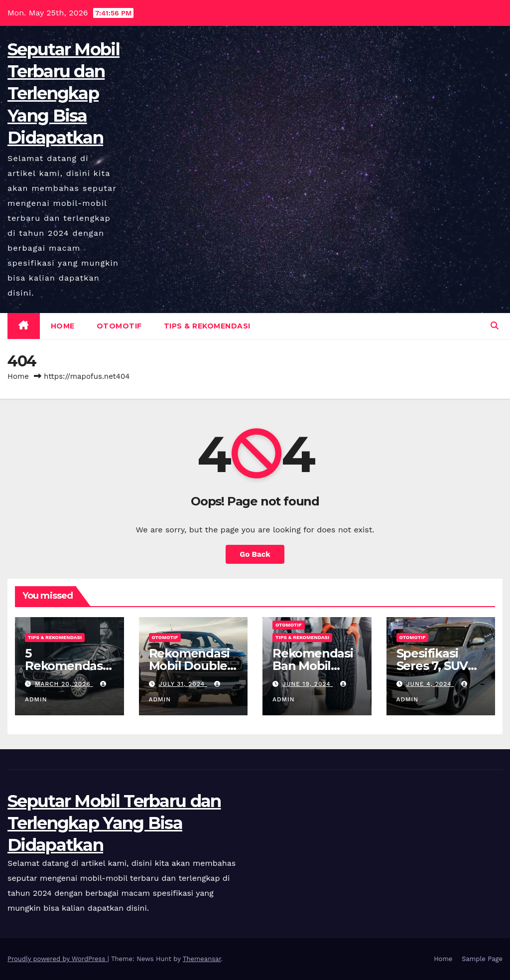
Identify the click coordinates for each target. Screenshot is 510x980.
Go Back (255, 554)
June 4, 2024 (430, 684)
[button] (495, 326)
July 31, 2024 (183, 684)
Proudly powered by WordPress (58, 959)
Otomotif (119, 326)
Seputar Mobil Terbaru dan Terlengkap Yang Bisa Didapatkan (64, 93)
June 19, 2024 (308, 684)
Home (63, 326)
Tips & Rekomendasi (207, 326)
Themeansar (202, 959)
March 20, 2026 (64, 684)
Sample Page (482, 959)
